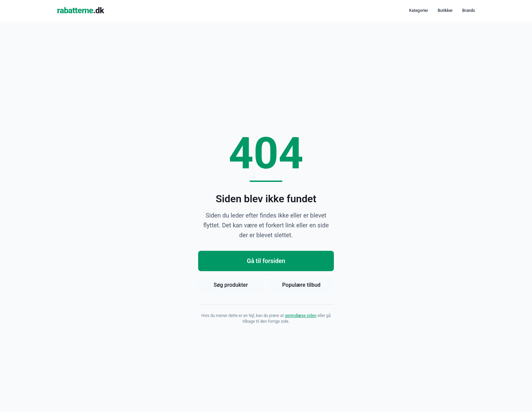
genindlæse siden (301, 316)
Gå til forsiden (266, 261)
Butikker (445, 11)
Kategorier (419, 11)
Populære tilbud (301, 285)
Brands (469, 11)
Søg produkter (231, 285)
